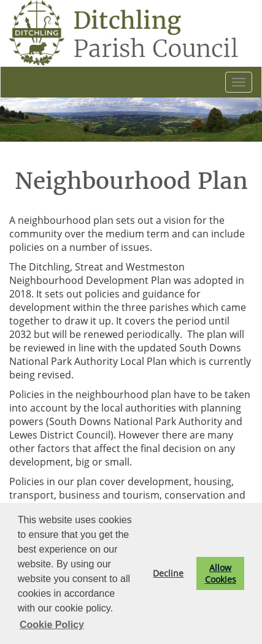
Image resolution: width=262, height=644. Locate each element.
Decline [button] (168, 573)
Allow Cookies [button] (221, 573)
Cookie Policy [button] (52, 625)
